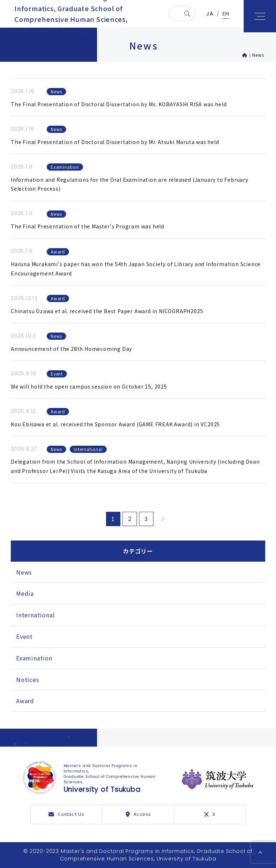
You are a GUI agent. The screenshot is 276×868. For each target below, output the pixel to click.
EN (226, 16)
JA (210, 16)
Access (138, 814)
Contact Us (66, 814)
